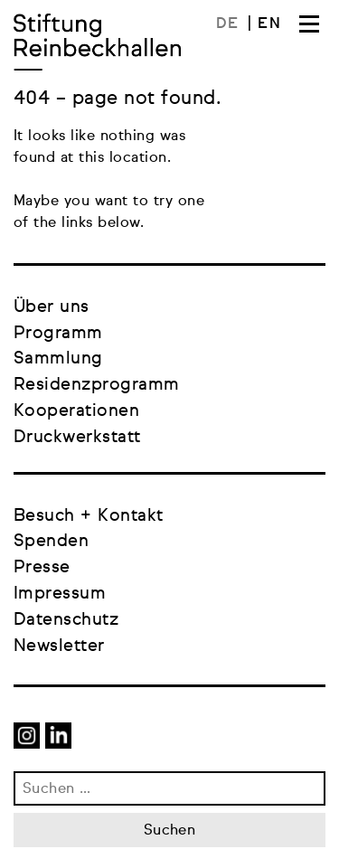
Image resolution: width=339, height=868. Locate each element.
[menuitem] (234, 24)
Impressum (60, 594)
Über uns (52, 307)
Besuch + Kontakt (89, 516)
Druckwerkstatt (77, 437)
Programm (58, 333)
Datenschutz (66, 620)
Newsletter (59, 646)
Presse (42, 567)
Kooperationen (76, 411)
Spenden (51, 541)
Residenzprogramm (97, 385)
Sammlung (58, 359)
